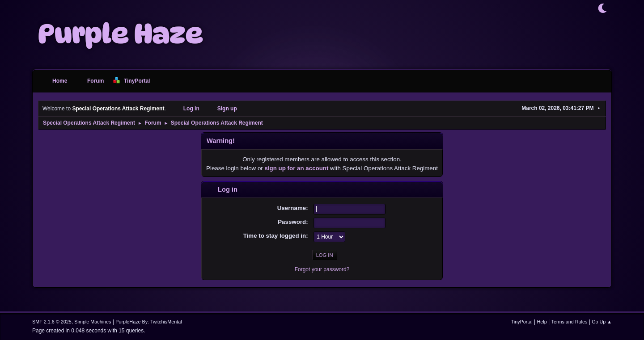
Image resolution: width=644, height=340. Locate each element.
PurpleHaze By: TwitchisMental (148, 322)
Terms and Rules (570, 322)
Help (542, 322)
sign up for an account (297, 168)
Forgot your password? (322, 269)
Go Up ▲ (602, 322)
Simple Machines (93, 322)
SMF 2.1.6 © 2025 (52, 322)
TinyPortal (522, 322)
